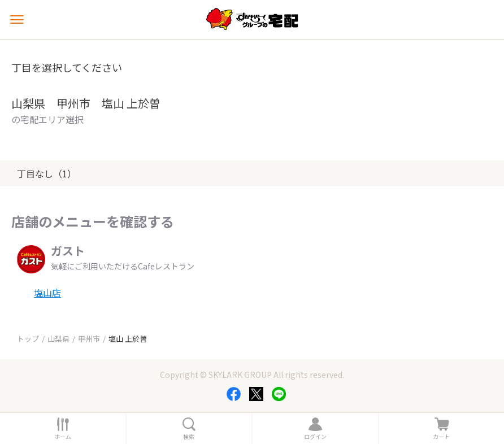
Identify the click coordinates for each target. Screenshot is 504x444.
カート (441, 437)
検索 (189, 437)
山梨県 (58, 339)
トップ (28, 339)
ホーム (63, 437)
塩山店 (47, 293)
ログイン (315, 437)
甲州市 (89, 339)
